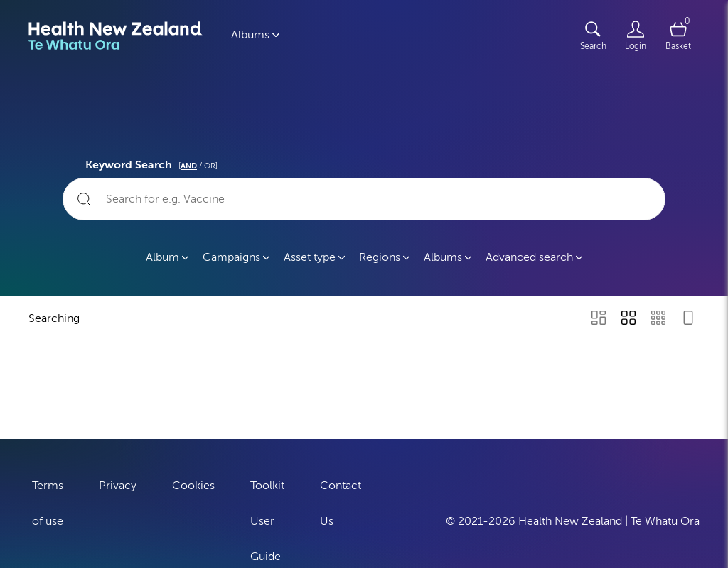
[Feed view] (688, 319)
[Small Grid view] (658, 319)
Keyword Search (154, 163)
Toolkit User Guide (267, 519)
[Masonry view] (599, 319)
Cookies (193, 483)
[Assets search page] (593, 36)
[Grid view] (628, 319)
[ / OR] (198, 166)
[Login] (636, 36)
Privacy (118, 483)
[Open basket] (678, 36)
